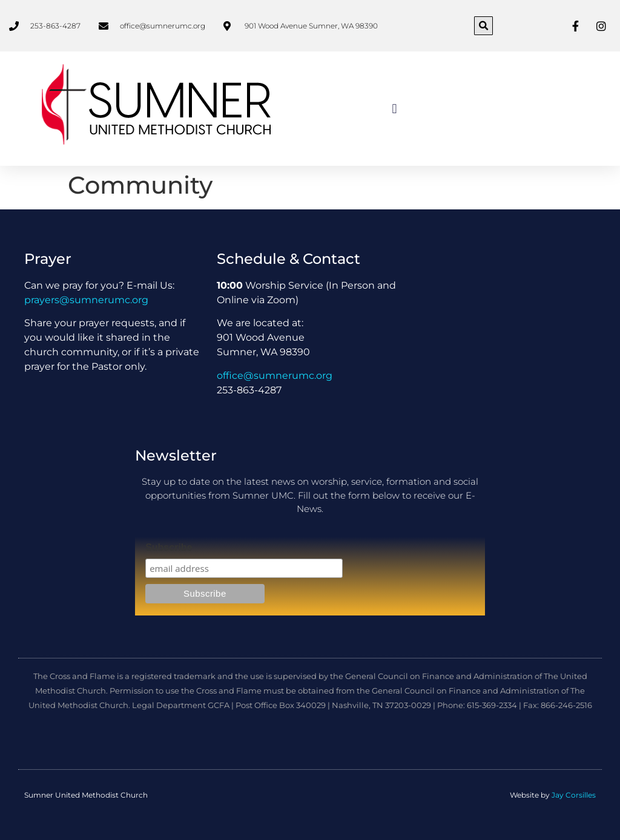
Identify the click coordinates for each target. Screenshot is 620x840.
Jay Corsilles (574, 795)
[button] (483, 26)
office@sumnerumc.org (275, 376)
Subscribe (169, 548)
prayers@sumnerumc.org (86, 300)
